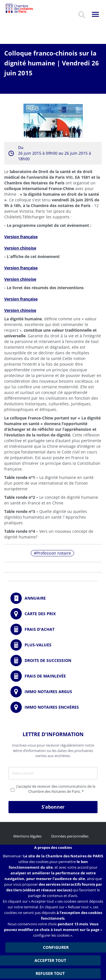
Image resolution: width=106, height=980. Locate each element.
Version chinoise (20, 279)
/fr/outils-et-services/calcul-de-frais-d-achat (53, 629)
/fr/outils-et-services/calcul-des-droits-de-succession (53, 661)
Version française (21, 237)
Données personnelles (70, 836)
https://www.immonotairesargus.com (53, 692)
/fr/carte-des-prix (53, 614)
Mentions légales (27, 836)
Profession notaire (54, 553)
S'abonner (53, 807)
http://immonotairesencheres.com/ (53, 707)
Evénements (53, 82)
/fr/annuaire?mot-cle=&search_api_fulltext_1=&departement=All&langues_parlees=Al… (53, 598)
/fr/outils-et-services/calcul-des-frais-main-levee (53, 676)
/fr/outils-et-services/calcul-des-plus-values (53, 645)
